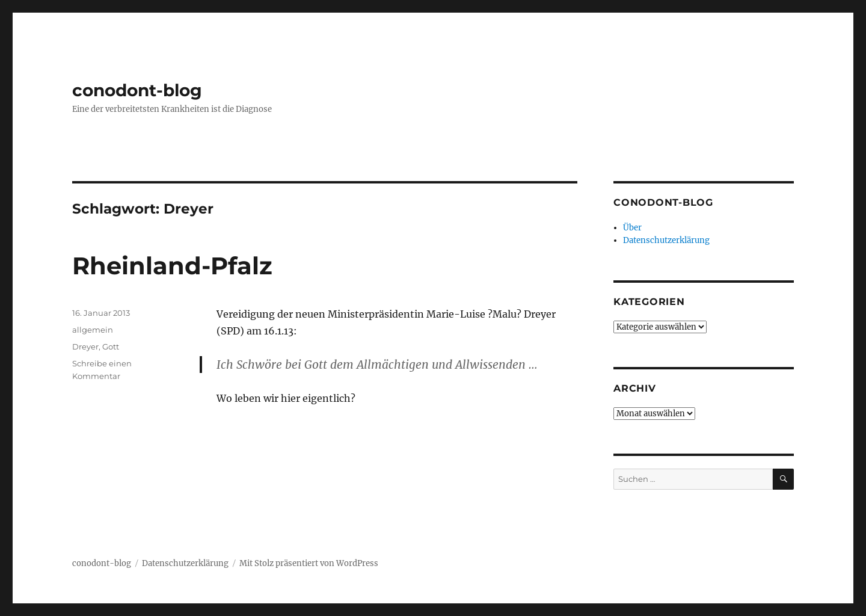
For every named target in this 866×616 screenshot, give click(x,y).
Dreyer (85, 346)
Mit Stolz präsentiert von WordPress (309, 563)
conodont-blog (137, 90)
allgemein (93, 330)
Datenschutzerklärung (666, 240)
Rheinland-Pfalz (172, 266)
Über (632, 228)
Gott (111, 346)
